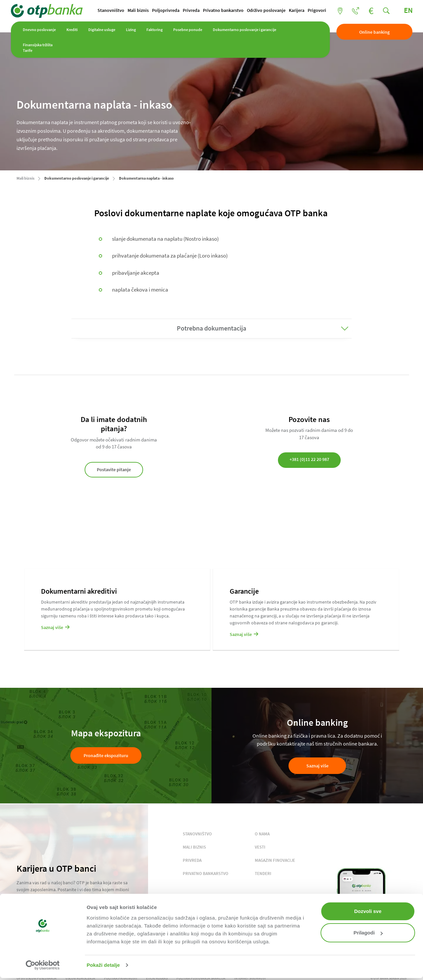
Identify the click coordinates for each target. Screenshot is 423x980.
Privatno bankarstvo (157, 22)
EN (402, 11)
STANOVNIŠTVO (197, 835)
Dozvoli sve (368, 911)
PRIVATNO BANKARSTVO (206, 874)
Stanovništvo (45, 22)
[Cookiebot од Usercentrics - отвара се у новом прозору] (43, 965)
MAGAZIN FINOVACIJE (275, 861)
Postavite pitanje (114, 470)
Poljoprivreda (100, 22)
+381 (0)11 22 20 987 (309, 460)
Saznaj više (317, 766)
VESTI (260, 848)
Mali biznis (72, 22)
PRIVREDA (192, 861)
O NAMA (262, 835)
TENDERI (263, 874)
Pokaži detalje (103, 965)
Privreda (125, 22)
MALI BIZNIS (194, 848)
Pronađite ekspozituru (106, 756)
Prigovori (251, 22)
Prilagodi (368, 933)
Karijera (231, 22)
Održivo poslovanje (200, 22)
